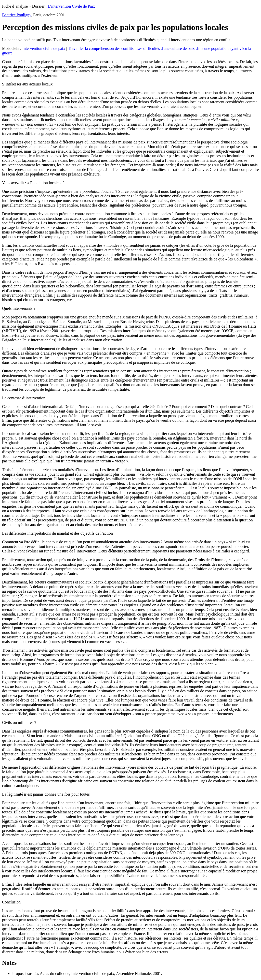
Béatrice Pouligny (17, 15)
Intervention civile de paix (44, 48)
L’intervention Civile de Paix (71, 6)
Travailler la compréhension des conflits (101, 48)
